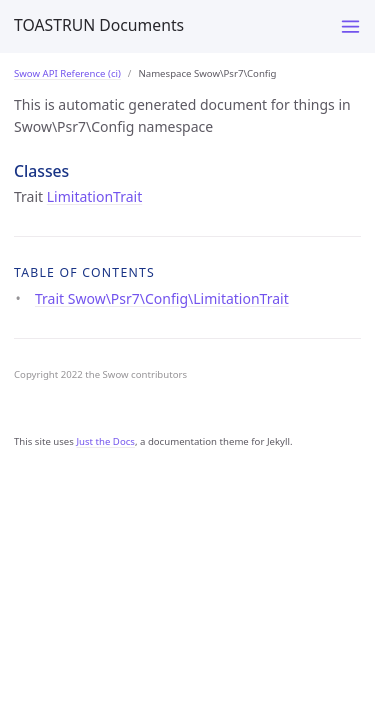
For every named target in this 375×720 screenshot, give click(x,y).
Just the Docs (105, 441)
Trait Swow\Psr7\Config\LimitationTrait (162, 298)
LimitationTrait (94, 196)
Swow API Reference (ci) (67, 73)
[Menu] (350, 26)
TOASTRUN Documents (99, 25)
